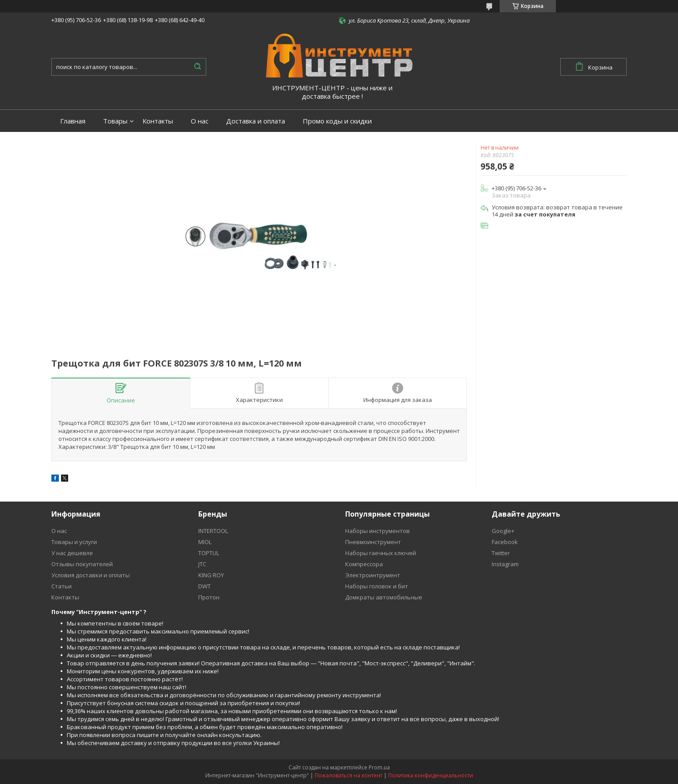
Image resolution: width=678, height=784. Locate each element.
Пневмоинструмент (373, 542)
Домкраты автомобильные (384, 597)
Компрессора (364, 564)
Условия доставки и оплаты (91, 575)
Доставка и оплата (256, 121)
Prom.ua (379, 767)
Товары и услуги (74, 542)
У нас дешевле (72, 553)
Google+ (503, 531)
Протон (209, 597)
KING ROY (211, 575)
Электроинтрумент (373, 575)
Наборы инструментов (378, 531)
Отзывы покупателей (82, 564)
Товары (115, 121)
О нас (200, 121)
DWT (204, 586)
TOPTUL (209, 553)
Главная (73, 121)
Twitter (501, 553)
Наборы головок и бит (377, 586)
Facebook (505, 542)
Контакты (158, 121)
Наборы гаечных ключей (381, 553)
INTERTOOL (213, 531)
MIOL (205, 542)
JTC (202, 564)
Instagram (505, 564)
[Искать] (197, 67)
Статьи (62, 586)
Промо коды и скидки (337, 121)
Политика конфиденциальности (431, 775)
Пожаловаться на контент (349, 775)
